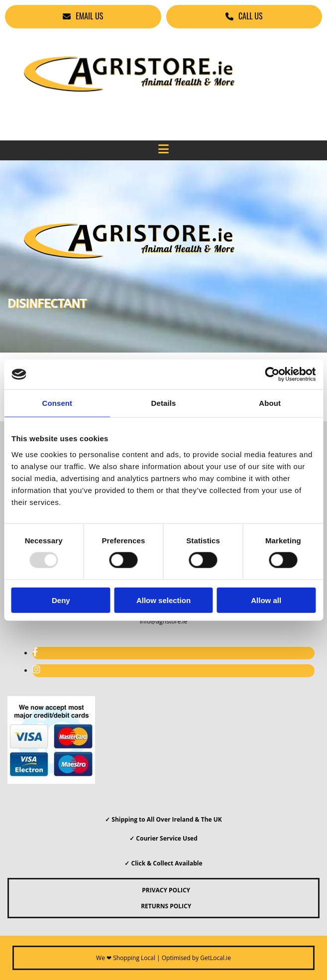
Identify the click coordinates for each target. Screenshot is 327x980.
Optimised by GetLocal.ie (196, 958)
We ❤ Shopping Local (126, 958)
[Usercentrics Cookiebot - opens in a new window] (272, 374)
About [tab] (270, 403)
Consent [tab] (57, 403)
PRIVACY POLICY (163, 890)
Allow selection (163, 600)
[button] (83, 17)
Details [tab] (164, 403)
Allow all (266, 600)
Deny (61, 600)
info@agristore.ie (163, 621)
